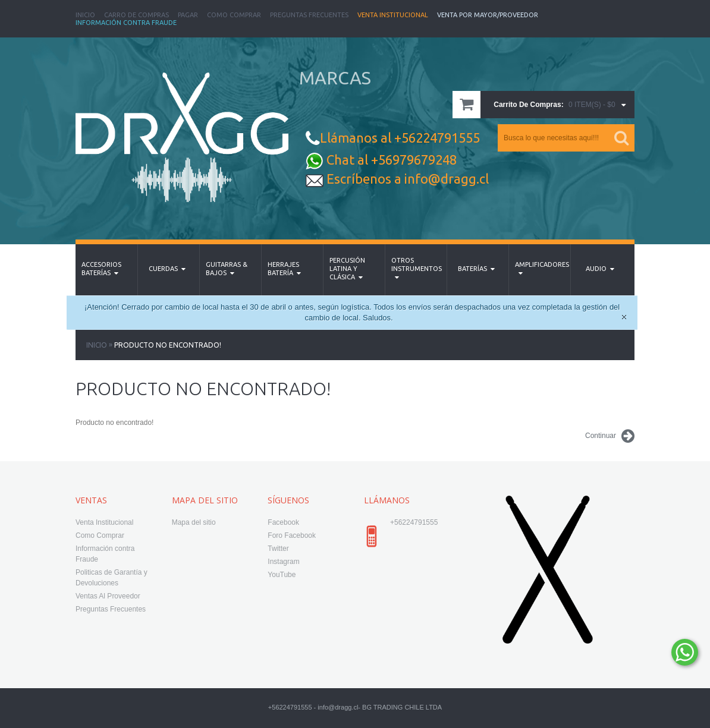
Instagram (283, 562)
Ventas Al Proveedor (108, 596)
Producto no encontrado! (168, 345)
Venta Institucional (393, 15)
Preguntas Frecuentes (309, 15)
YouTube (282, 575)
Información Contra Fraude (126, 23)
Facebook (283, 522)
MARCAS (335, 78)
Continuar (610, 436)
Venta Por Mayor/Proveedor (488, 15)
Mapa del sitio (194, 522)
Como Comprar (234, 15)
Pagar (188, 15)
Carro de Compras (136, 15)
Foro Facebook (292, 535)
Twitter (278, 549)
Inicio (85, 15)
